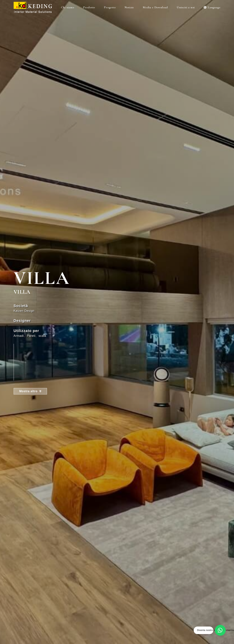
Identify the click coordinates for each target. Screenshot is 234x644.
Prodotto (90, 7)
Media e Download (156, 7)
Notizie (130, 7)
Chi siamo (69, 7)
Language (212, 7)
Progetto (111, 7)
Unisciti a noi (187, 7)
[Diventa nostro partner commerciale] (221, 631)
